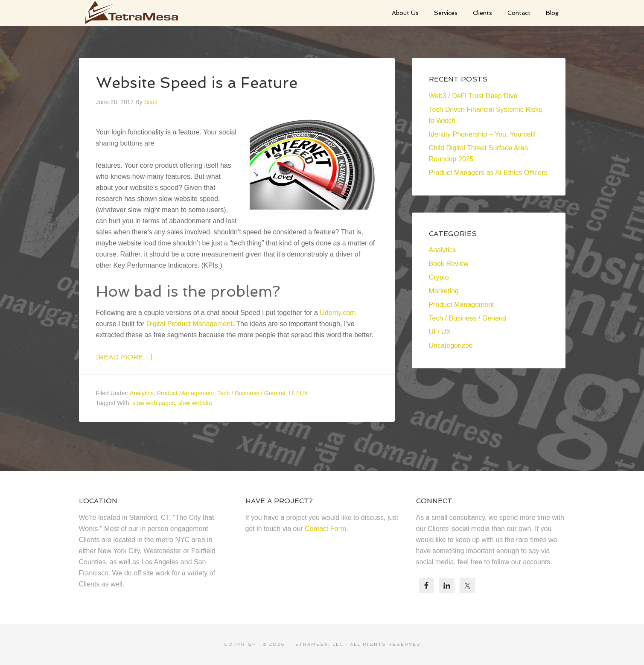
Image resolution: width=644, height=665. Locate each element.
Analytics (142, 393)
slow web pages (154, 403)
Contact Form (325, 529)
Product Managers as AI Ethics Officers (488, 173)
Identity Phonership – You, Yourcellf (482, 134)
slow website (195, 403)
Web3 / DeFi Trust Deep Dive (473, 96)
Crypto (439, 277)
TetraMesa (143, 13)
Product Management (186, 393)
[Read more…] (124, 357)
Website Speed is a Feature (197, 83)
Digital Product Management (189, 324)
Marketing (444, 291)
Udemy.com (338, 313)
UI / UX (298, 393)
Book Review (449, 264)
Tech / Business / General (251, 393)
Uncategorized (451, 346)
